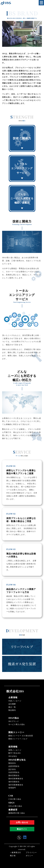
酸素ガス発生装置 (22, 664)
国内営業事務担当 (16, 779)
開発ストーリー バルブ (18, 739)
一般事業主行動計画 (16, 854)
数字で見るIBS (15, 753)
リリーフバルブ (22, 647)
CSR (11, 796)
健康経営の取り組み (17, 813)
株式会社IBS (15, 691)
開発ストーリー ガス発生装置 (21, 736)
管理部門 (12, 788)
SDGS (11, 803)
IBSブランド (14, 721)
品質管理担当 (14, 766)
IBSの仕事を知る (17, 760)
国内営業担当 (14, 775)
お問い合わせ (22, 822)
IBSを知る (13, 756)
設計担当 (12, 769)
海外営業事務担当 (16, 785)
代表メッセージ (15, 701)
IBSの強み (14, 718)
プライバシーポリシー (31, 854)
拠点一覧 (12, 707)
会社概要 (12, 704)
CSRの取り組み (15, 799)
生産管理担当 (14, 772)
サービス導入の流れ (17, 724)
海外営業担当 (14, 782)
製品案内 (12, 710)
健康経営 (13, 810)
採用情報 (13, 747)
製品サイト (22, 829)
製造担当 (12, 763)
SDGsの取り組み (15, 806)
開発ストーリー (16, 732)
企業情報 (13, 697)
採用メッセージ (15, 750)
